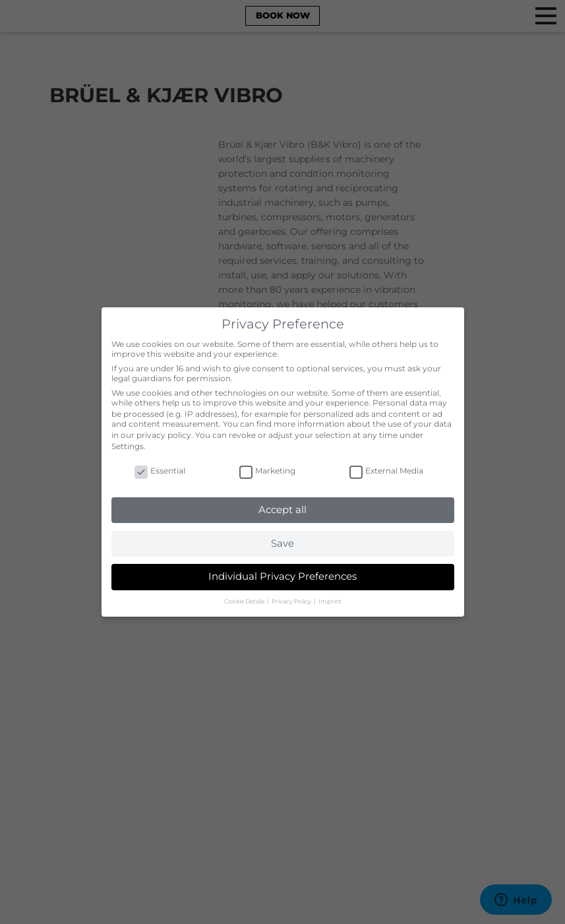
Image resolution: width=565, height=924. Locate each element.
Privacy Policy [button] (292, 601)
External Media (386, 471)
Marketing (267, 471)
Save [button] (282, 543)
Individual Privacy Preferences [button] (282, 576)
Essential (160, 471)
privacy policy (164, 435)
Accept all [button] (282, 509)
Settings (128, 446)
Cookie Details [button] (245, 601)
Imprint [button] (330, 601)
